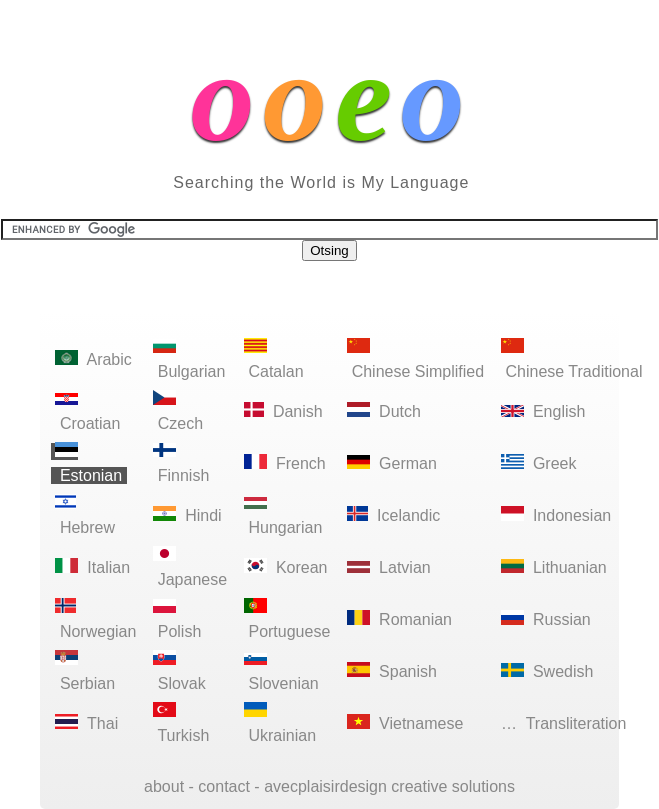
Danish (284, 411)
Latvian (389, 567)
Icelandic (394, 515)
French (285, 463)
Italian (92, 567)
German (392, 463)
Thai (87, 723)
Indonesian (556, 515)
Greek (539, 463)
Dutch (384, 411)
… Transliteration (564, 723)
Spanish (392, 671)
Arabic (93, 359)
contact (224, 786)
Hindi (187, 515)
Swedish (547, 671)
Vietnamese (405, 723)
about (164, 786)
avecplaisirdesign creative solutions (389, 786)
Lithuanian (554, 567)
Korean (286, 567)
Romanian (400, 619)
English (543, 411)
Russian (546, 619)
